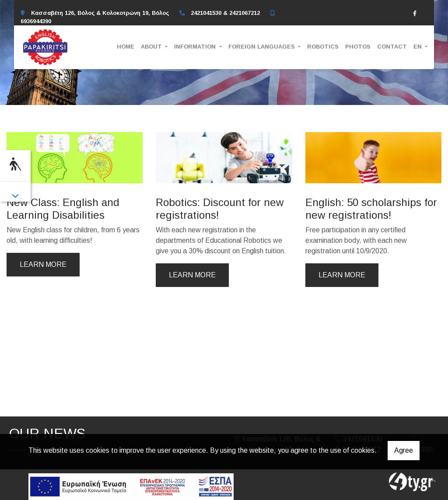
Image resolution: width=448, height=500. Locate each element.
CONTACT (392, 47)
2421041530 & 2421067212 (225, 13)
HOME (126, 47)
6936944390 (36, 21)
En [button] (418, 47)
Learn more (43, 264)
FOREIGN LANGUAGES (262, 47)
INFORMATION (196, 47)
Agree (404, 450)
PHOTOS (358, 47)
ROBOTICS (323, 47)
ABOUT (152, 47)
